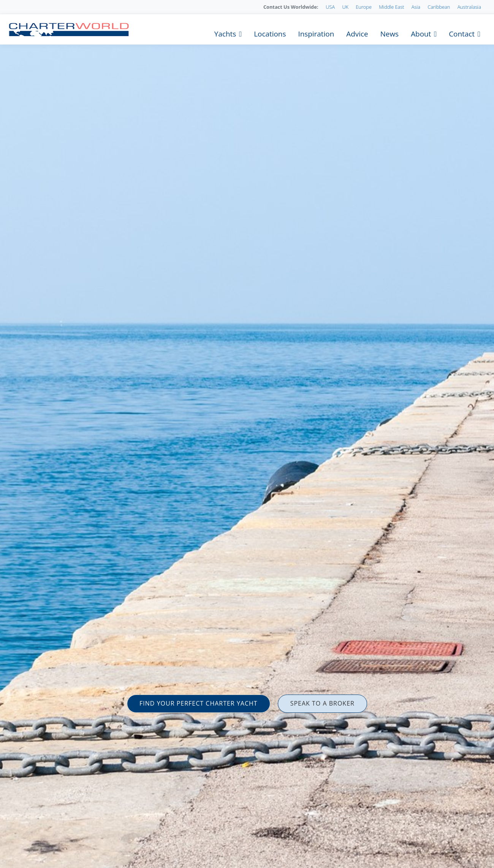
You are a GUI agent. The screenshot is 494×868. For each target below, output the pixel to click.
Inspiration (316, 34)
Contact (462, 34)
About (421, 34)
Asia (416, 7)
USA (330, 7)
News (389, 34)
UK (345, 7)
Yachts (225, 34)
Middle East (391, 7)
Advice (357, 34)
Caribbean (439, 7)
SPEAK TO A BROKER (322, 703)
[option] (247, 434)
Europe (364, 7)
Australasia (469, 7)
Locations (270, 34)
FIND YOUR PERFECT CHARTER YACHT (199, 703)
